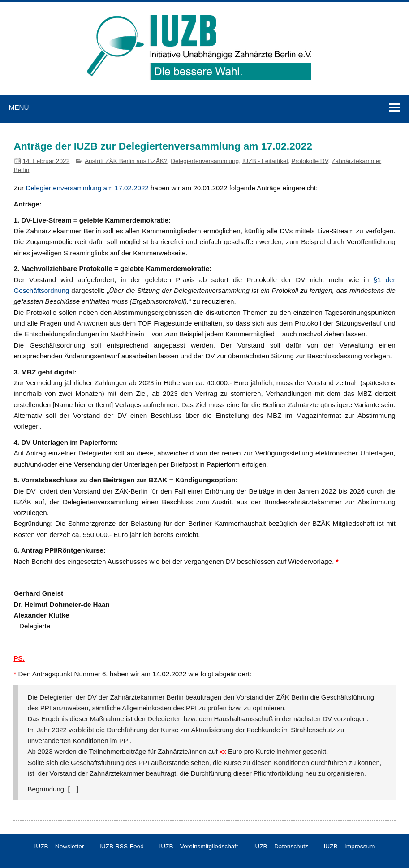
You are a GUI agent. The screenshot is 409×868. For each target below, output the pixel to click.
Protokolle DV (310, 161)
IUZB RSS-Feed (122, 847)
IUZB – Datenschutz (281, 847)
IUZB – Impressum (349, 847)
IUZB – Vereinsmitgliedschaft (198, 847)
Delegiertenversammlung (205, 161)
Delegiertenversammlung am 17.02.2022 (87, 188)
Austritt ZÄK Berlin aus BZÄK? (126, 161)
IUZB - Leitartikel (265, 161)
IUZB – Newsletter (59, 847)
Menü (19, 107)
